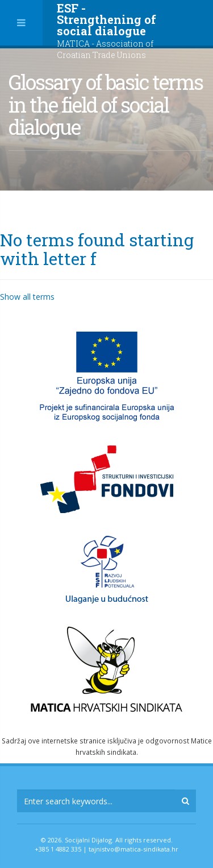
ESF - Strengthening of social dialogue (106, 30)
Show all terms (27, 297)
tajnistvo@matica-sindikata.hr (133, 849)
